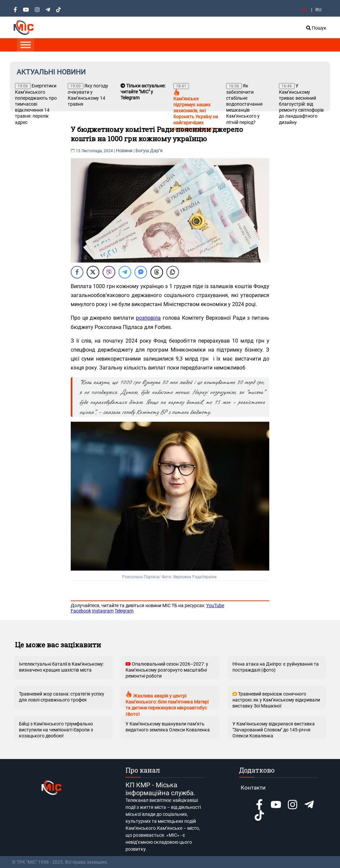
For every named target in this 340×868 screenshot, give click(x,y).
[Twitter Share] (93, 272)
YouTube (215, 605)
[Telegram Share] (125, 272)
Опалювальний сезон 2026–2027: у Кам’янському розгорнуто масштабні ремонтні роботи (167, 670)
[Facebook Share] (77, 272)
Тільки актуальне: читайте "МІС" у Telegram (143, 92)
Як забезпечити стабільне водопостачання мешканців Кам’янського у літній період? (244, 104)
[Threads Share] (157, 272)
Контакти (253, 788)
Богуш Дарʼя (149, 151)
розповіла (148, 318)
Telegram (124, 611)
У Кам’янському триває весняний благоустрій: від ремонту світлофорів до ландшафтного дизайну (301, 104)
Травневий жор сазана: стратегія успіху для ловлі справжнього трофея (62, 697)
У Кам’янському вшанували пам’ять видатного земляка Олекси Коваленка (168, 727)
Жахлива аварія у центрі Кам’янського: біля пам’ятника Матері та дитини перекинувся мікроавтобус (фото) (167, 700)
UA (303, 10)
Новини (124, 151)
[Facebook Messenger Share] (141, 272)
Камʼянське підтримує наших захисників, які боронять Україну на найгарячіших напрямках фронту (196, 107)
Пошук (316, 28)
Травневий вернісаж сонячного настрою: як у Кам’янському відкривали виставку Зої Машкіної (276, 700)
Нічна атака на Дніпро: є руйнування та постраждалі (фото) (276, 667)
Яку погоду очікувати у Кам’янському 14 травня (88, 95)
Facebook (81, 611)
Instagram (103, 611)
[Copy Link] (173, 272)
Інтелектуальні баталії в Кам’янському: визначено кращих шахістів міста (61, 667)
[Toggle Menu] (26, 45)
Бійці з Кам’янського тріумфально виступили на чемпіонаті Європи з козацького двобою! (56, 730)
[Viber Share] (109, 272)
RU (318, 10)
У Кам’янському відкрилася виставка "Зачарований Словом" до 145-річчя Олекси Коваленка (274, 730)
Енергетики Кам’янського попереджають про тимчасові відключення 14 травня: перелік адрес (36, 104)
